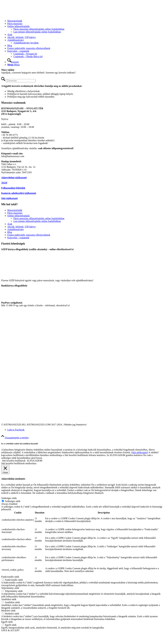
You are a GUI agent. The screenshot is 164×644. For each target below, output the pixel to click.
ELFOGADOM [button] (35, 461)
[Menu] (13, 65)
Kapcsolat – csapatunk (18, 238)
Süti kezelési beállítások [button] (14, 461)
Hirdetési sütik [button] (8, 611)
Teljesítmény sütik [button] (10, 588)
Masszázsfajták (15, 210)
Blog (10, 232)
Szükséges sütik (13, 501)
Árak (10, 224)
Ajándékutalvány (16, 229)
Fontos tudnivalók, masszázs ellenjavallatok (29, 235)
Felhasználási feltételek (13, 188)
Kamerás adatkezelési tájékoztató (19, 193)
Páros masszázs (15, 213)
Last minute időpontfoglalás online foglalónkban (37, 221)
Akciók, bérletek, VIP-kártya (21, 227)
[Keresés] (13, 62)
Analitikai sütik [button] (9, 599)
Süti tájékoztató (9, 198)
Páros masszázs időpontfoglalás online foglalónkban (39, 218)
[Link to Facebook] (16, 430)
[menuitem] (85, 21)
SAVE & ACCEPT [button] (10, 630)
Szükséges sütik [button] (9, 498)
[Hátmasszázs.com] (24, 16)
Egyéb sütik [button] (7, 622)
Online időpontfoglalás (18, 216)
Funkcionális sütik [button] (10, 577)
